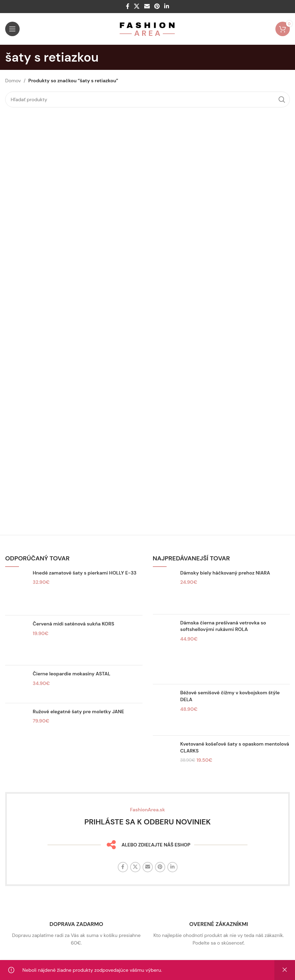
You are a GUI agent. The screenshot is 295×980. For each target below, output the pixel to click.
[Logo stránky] (147, 29)
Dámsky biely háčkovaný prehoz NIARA (225, 573)
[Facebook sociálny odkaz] (128, 6)
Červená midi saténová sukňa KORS (73, 624)
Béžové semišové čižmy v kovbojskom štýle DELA (230, 696)
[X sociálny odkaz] (137, 6)
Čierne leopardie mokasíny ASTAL (72, 674)
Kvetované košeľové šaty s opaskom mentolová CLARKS (235, 747)
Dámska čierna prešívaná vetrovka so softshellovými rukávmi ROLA (223, 626)
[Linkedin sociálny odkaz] (166, 6)
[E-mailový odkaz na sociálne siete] (147, 6)
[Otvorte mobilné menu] (12, 29)
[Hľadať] (147, 99)
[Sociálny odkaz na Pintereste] (157, 6)
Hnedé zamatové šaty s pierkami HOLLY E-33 (85, 573)
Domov (13, 81)
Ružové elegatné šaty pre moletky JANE (78, 712)
